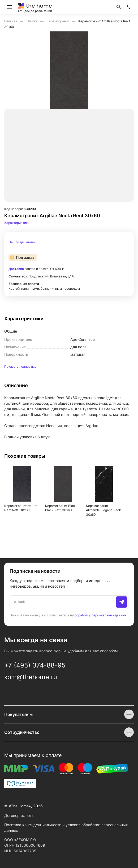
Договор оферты (19, 815)
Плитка (32, 21)
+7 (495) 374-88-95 (35, 665)
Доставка (16, 269)
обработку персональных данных (100, 615)
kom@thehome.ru (31, 677)
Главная (11, 21)
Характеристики (17, 223)
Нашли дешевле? (22, 242)
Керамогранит (58, 21)
